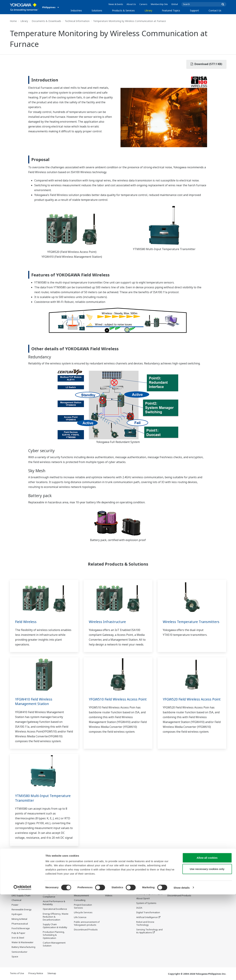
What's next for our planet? (146, 888)
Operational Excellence (55, 909)
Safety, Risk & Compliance (50, 895)
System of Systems (146, 903)
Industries (76, 10)
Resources (111, 891)
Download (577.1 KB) (206, 64)
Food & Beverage (21, 928)
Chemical (16, 900)
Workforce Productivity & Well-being (56, 888)
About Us (131, 4)
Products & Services (123, 10)
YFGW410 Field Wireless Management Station (35, 702)
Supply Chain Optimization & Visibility (55, 926)
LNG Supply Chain (21, 896)
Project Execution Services (83, 906)
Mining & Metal (19, 919)
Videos (109, 896)
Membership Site (159, 4)
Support (194, 10)
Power (15, 905)
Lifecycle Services (83, 913)
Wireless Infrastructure (108, 622)
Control (78, 891)
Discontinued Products (86, 930)
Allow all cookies (207, 943)
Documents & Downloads (46, 21)
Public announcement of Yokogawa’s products (87, 924)
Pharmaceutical (20, 924)
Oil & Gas (16, 886)
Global (175, 4)
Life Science (80, 917)
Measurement (81, 896)
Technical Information (77, 21)
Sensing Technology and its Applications (149, 931)
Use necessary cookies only (207, 955)
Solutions (97, 10)
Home (13, 21)
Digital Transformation (148, 913)
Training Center (176, 886)
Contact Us (215, 10)
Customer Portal (176, 891)
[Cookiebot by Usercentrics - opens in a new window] (22, 973)
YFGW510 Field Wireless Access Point (114, 702)
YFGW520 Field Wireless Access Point (188, 702)
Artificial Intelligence (147, 917)
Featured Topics (171, 10)
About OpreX (143, 899)
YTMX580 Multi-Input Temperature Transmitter (44, 798)
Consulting (80, 900)
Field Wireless (26, 622)
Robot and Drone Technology (145, 924)
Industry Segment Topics (150, 894)
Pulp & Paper (18, 933)
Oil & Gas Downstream (23, 891)
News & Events (116, 4)
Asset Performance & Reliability (54, 903)
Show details (182, 973)
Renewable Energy (22, 910)
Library (148, 10)
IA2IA (139, 908)
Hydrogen (17, 914)
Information (80, 886)
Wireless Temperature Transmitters (181, 624)
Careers (143, 4)
